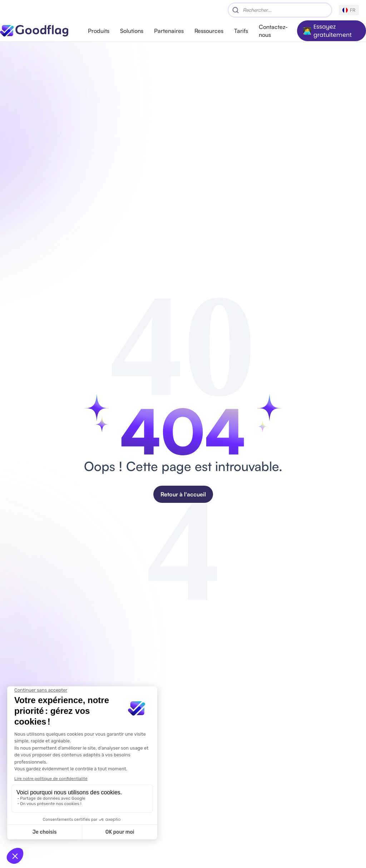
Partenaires (169, 31)
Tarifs (241, 31)
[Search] (280, 10)
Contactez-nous (273, 31)
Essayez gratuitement (333, 31)
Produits (99, 31)
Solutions (132, 31)
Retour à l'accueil (183, 494)
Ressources (209, 31)
